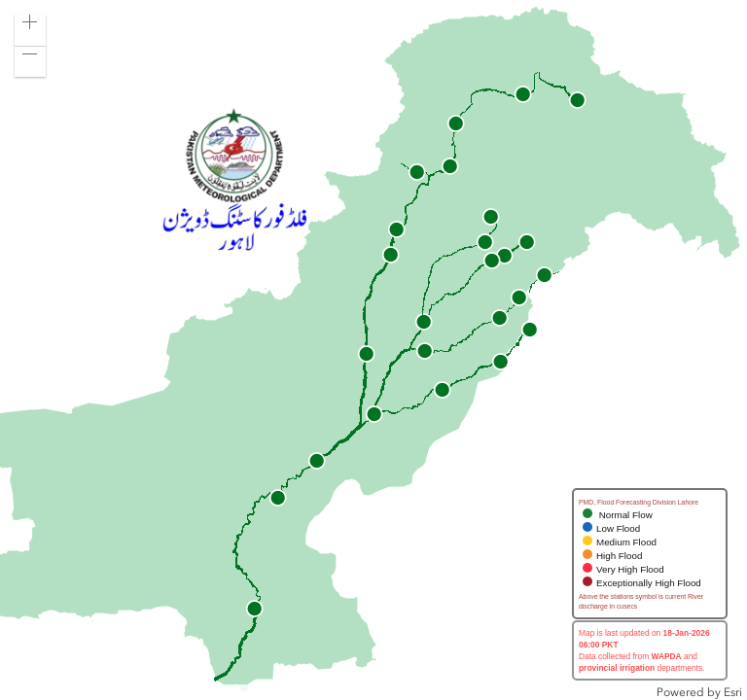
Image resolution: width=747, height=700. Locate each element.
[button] (30, 30)
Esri (733, 692)
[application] (373, 350)
